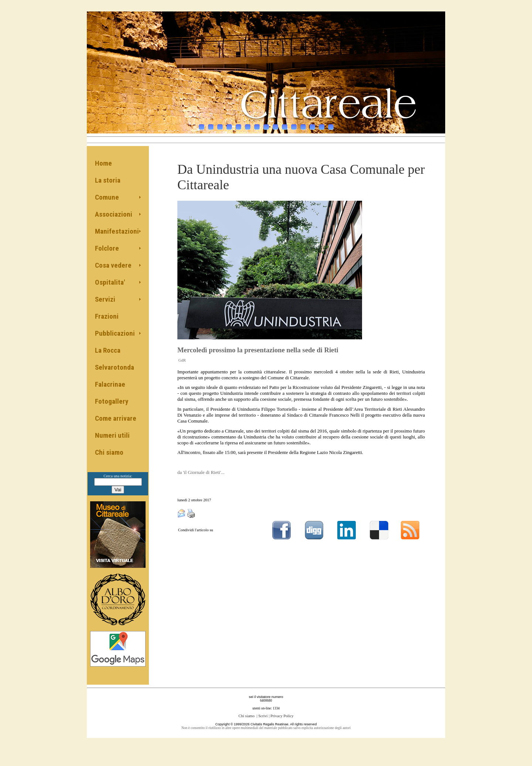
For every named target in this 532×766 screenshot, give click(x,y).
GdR (182, 360)
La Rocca (108, 350)
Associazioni (114, 214)
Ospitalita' (110, 282)
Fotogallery (112, 401)
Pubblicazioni (115, 333)
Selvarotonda (115, 367)
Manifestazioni (117, 231)
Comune (107, 197)
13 (312, 123)
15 (331, 123)
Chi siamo (109, 452)
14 (322, 123)
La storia (108, 180)
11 (294, 123)
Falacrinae (110, 384)
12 (303, 123)
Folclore (107, 248)
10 (285, 123)
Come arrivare (116, 418)
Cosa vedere (113, 265)
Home (103, 163)
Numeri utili (112, 435)
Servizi (105, 299)
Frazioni (107, 316)
